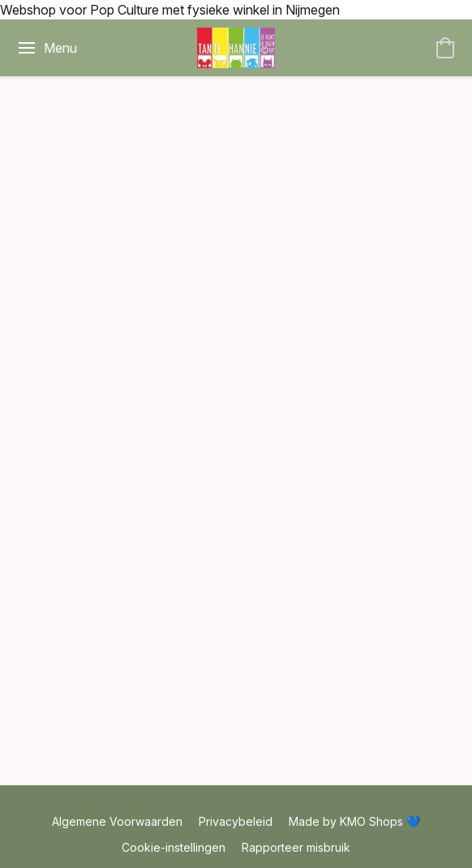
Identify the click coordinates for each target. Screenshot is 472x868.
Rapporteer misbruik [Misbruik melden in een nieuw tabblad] (296, 847)
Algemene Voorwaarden (117, 821)
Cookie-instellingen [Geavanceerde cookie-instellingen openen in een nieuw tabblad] (174, 847)
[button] (236, 48)
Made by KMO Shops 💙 (354, 821)
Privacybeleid (236, 821)
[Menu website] (47, 48)
